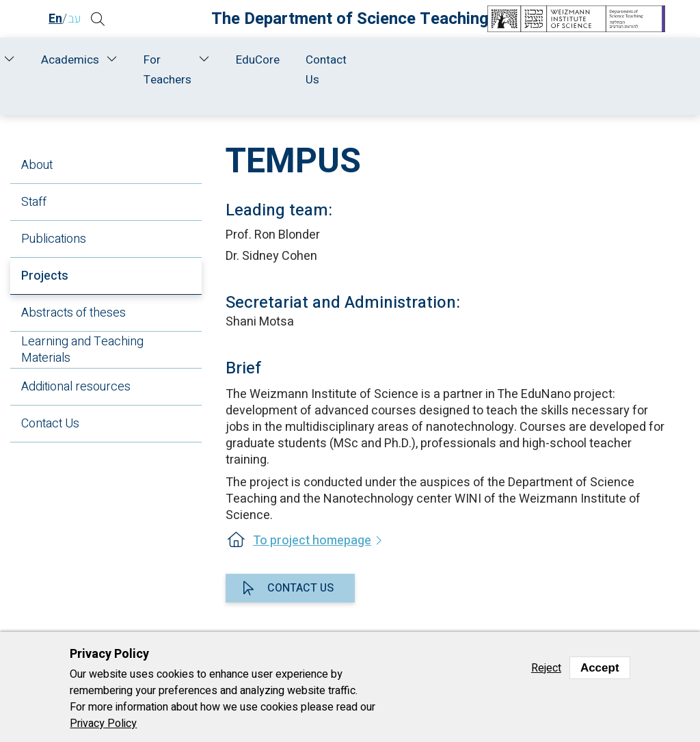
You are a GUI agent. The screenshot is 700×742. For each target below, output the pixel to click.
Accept (600, 668)
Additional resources (76, 387)
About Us (110, 70)
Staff (164, 60)
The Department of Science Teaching (350, 19)
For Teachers (485, 70)
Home (59, 60)
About (37, 165)
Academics (387, 60)
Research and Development (259, 70)
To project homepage (312, 541)
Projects (45, 276)
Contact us (300, 588)
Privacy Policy (103, 724)
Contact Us (645, 70)
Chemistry (477, 97)
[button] (107, 19)
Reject (546, 668)
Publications (54, 239)
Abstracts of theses (73, 313)
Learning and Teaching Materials (82, 350)
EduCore (576, 60)
